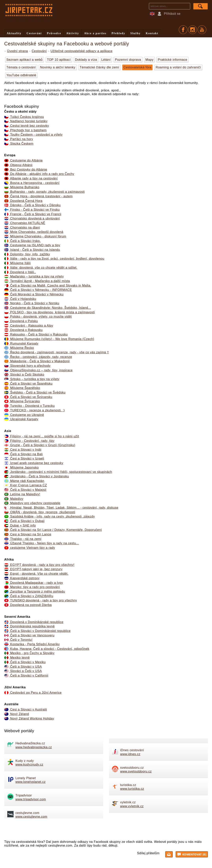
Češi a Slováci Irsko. (23, 241)
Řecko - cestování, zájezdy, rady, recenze (38, 357)
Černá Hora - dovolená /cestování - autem (39, 196)
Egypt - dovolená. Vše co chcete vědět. (36, 574)
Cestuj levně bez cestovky (27, 126)
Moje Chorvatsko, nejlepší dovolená (34, 232)
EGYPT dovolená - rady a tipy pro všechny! (39, 565)
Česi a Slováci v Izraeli (24, 458)
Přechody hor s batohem (26, 130)
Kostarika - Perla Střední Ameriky (32, 644)
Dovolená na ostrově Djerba (28, 605)
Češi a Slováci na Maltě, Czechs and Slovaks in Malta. (48, 286)
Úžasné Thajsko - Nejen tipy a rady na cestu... (42, 543)
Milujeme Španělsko (22, 388)
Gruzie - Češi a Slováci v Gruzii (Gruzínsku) (40, 445)
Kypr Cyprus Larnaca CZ (26, 485)
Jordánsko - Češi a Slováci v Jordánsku (37, 476)
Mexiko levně (17, 658)
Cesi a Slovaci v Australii (26, 709)
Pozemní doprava (128, 60)
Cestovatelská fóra (138, 67)
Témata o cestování (21, 67)
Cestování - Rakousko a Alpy (29, 326)
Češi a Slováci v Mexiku (25, 662)
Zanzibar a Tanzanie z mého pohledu (35, 592)
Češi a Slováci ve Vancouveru (29, 635)
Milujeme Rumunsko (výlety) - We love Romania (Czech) (49, 339)
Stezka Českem (19, 144)
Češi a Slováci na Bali (24, 454)
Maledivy (14, 499)
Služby (135, 33)
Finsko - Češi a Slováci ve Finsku (32, 210)
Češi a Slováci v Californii (26, 675)
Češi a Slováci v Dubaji (24, 521)
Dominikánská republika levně (30, 626)
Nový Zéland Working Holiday (29, 719)
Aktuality (14, 33)
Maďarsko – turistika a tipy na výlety (34, 276)
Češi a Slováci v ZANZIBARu (29, 596)
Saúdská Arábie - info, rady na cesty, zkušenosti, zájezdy (50, 516)
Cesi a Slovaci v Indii (23, 450)
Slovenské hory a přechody (28, 366)
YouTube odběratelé (21, 75)
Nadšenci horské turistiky (26, 121)
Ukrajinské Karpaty (21, 419)
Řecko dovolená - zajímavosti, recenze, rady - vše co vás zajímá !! (57, 352)
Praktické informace (173, 60)
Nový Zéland (17, 714)
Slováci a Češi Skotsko (24, 375)
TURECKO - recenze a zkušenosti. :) (35, 410)
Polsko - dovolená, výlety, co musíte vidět (38, 317)
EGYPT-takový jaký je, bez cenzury (33, 569)
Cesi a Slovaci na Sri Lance (28, 534)
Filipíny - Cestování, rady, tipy (29, 441)
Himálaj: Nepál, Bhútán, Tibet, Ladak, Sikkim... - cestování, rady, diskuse (61, 508)
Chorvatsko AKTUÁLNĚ (25, 223)
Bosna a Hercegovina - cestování (32, 183)
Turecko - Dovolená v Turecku (30, 406)
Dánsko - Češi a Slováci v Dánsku (33, 205)
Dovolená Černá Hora (23, 201)
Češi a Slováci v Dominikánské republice (38, 631)
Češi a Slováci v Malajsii (25, 490)
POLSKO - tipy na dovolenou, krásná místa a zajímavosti (50, 312)
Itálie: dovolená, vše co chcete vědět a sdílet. (41, 268)
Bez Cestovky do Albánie (26, 170)
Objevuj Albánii (18, 165)
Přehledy (118, 33)
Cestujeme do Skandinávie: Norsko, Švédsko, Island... (48, 308)
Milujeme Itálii (18, 263)
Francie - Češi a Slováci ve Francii (33, 214)
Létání (106, 60)
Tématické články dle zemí (100, 67)
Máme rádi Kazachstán (24, 481)
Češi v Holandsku (20, 299)
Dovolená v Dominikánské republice (34, 622)
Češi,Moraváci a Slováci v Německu (34, 294)
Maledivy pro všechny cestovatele (32, 503)
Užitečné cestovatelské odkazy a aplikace (81, 51)
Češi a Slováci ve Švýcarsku (28, 397)
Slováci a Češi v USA (23, 671)
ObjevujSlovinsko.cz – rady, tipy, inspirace (39, 370)
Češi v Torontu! (18, 640)
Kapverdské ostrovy (22, 578)
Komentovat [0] (192, 854)
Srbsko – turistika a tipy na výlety (32, 379)
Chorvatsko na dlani (22, 228)
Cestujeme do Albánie (24, 160)
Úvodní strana (17, 51)
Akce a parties (95, 33)
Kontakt (152, 33)
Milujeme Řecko (19, 348)
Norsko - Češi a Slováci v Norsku (32, 303)
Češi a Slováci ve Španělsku (28, 384)
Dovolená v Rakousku (23, 330)
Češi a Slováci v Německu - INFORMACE (38, 290)
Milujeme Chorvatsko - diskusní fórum (35, 236)
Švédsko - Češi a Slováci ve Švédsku (35, 392)
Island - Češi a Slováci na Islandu (32, 250)
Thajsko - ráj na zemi (23, 539)
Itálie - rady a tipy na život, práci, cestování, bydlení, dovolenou (54, 259)
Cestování (34, 33)
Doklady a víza (86, 60)
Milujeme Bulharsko (22, 187)
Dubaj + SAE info (20, 525)
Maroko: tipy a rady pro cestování (32, 587)
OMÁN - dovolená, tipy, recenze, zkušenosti (40, 512)
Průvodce (54, 33)
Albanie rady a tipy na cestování (31, 178)
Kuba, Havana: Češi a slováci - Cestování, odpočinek (47, 649)
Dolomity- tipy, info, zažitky (27, 254)
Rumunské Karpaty (21, 343)
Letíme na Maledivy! (22, 494)
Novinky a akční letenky (58, 67)
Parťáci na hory (19, 139)
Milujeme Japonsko (22, 468)
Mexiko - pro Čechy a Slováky (29, 653)
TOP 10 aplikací (59, 60)
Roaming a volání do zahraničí (178, 67)
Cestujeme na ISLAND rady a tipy (32, 245)
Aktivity (73, 33)
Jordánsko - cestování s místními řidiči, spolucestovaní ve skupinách (58, 472)
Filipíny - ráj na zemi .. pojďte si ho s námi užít (42, 436)
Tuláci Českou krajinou (24, 117)
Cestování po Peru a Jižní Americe (33, 693)
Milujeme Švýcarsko (22, 401)
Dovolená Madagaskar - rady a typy (34, 583)
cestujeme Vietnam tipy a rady (30, 548)
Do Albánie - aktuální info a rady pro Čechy (39, 174)
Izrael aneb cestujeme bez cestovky (34, 463)
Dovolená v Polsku (21, 321)
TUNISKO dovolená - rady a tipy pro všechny (41, 600)
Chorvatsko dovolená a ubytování (32, 218)
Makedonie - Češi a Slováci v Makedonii (37, 361)
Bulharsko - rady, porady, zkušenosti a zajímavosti (45, 192)
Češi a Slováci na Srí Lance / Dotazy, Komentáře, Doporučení (53, 530)
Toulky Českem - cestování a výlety (33, 135)
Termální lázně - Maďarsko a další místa (37, 281)
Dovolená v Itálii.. (20, 272)
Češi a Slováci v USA (23, 667)
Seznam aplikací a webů (25, 60)
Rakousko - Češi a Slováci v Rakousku (36, 334)
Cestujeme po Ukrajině (24, 415)
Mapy (149, 60)
